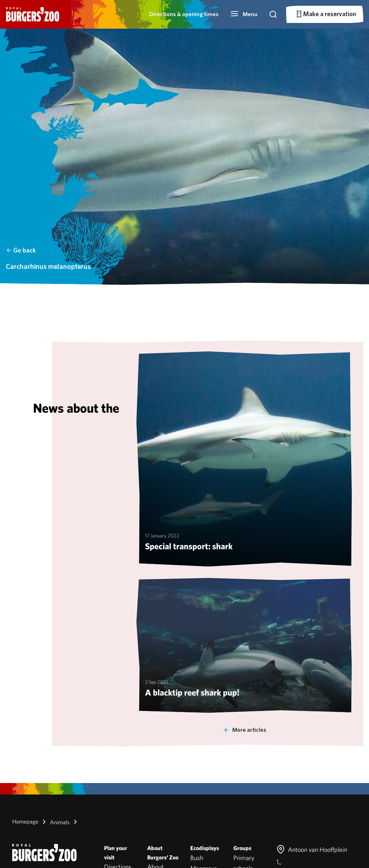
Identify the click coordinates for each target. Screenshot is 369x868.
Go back (21, 250)
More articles (244, 730)
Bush (197, 858)
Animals (55, 822)
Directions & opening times (184, 14)
